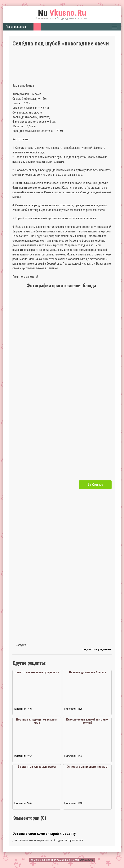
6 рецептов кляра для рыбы (37, 767)
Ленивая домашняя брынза (87, 672)
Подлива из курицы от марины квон (37, 721)
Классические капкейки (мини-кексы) (87, 721)
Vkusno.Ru (62, 13)
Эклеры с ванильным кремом (87, 767)
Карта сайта (86, 860)
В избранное (95, 485)
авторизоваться (74, 840)
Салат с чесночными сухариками (37, 672)
